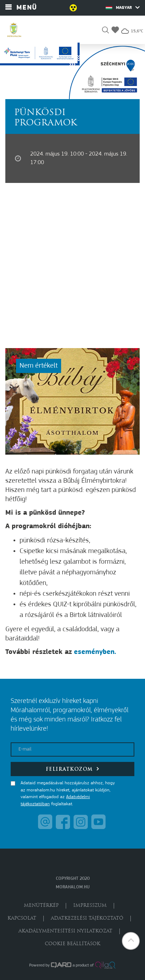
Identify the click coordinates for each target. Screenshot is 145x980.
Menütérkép (41, 906)
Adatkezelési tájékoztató (87, 918)
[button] (105, 31)
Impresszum (90, 906)
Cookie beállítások (72, 944)
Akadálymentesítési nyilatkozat (65, 931)
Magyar (123, 7)
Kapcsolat (22, 918)
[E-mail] (72, 749)
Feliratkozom (73, 769)
